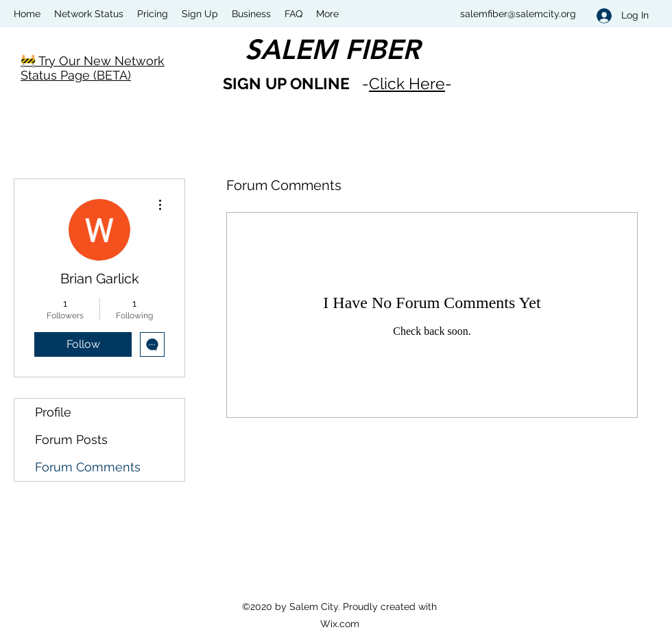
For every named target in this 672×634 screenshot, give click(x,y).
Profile (53, 412)
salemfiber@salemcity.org (518, 14)
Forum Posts (71, 439)
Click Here (407, 83)
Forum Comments (88, 467)
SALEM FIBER (332, 49)
